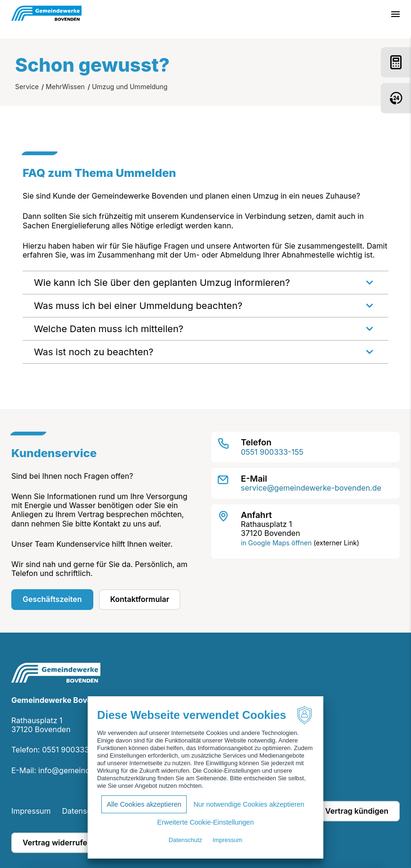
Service (27, 87)
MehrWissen (65, 87)
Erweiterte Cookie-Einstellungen (206, 822)
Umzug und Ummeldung (130, 87)
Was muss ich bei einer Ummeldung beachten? (138, 306)
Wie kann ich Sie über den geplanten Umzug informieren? (162, 283)
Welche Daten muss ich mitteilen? (109, 329)
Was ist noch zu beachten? (94, 352)
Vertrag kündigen (357, 811)
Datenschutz (85, 811)
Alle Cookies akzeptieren (144, 804)
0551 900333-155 (272, 452)
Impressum (31, 811)
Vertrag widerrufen (57, 843)
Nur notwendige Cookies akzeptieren (249, 804)
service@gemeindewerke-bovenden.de (311, 488)
